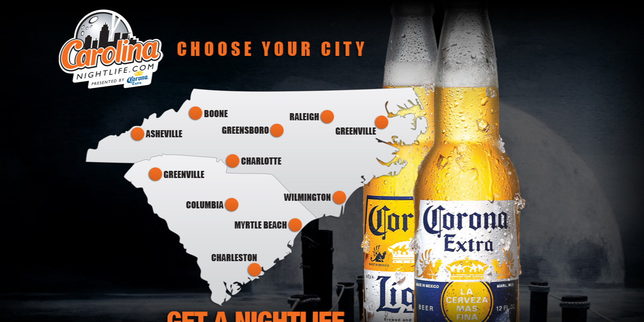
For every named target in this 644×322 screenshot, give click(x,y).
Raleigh (311, 117)
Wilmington (315, 198)
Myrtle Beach (268, 225)
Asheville (157, 134)
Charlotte (254, 161)
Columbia (213, 205)
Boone (210, 114)
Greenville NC (364, 125)
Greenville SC (176, 174)
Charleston (238, 265)
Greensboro (252, 131)
